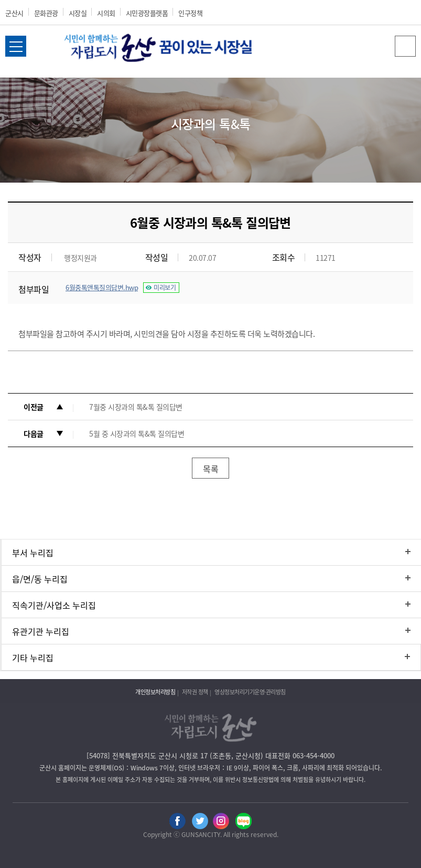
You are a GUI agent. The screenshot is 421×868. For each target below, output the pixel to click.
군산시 (14, 13)
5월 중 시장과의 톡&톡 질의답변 (137, 433)
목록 (210, 469)
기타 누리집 (33, 658)
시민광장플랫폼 (147, 13)
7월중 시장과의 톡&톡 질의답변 (136, 407)
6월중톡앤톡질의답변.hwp (102, 287)
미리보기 (165, 288)
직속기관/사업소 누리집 (54, 605)
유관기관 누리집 (41, 631)
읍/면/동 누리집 (40, 579)
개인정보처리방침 (155, 692)
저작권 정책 (195, 692)
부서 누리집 (33, 553)
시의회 (106, 13)
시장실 (78, 13)
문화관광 (46, 13)
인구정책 (190, 13)
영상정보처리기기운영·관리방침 (250, 692)
